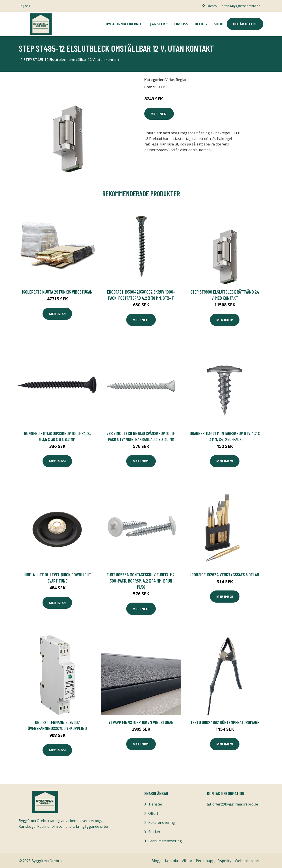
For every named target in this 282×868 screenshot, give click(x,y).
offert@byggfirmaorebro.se (240, 6)
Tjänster (155, 803)
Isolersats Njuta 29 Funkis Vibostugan (57, 291)
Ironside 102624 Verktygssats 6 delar (225, 573)
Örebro (211, 6)
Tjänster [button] (156, 23)
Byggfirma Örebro (123, 23)
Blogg (201, 23)
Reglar (181, 79)
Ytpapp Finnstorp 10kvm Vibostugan (141, 721)
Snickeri (155, 831)
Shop (219, 23)
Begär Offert (245, 23)
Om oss (181, 23)
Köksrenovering (162, 821)
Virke (170, 79)
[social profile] (35, 6)
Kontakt (172, 860)
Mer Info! (159, 112)
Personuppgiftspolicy (214, 860)
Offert (153, 812)
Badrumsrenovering (165, 840)
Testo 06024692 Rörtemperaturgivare (225, 721)
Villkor (187, 860)
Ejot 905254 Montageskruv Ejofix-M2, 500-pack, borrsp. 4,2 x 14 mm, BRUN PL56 (141, 579)
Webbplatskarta (248, 860)
